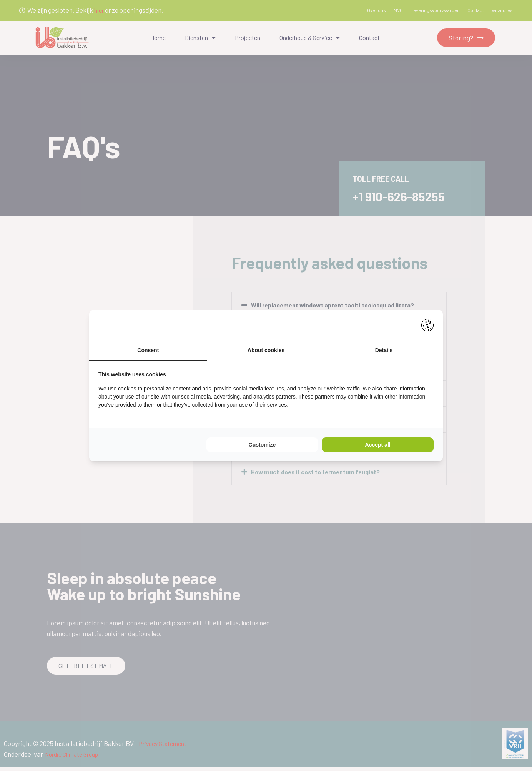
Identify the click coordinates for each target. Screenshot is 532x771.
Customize (262, 445)
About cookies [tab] (266, 351)
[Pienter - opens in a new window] (427, 325)
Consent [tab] (148, 351)
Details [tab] (384, 351)
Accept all (378, 445)
